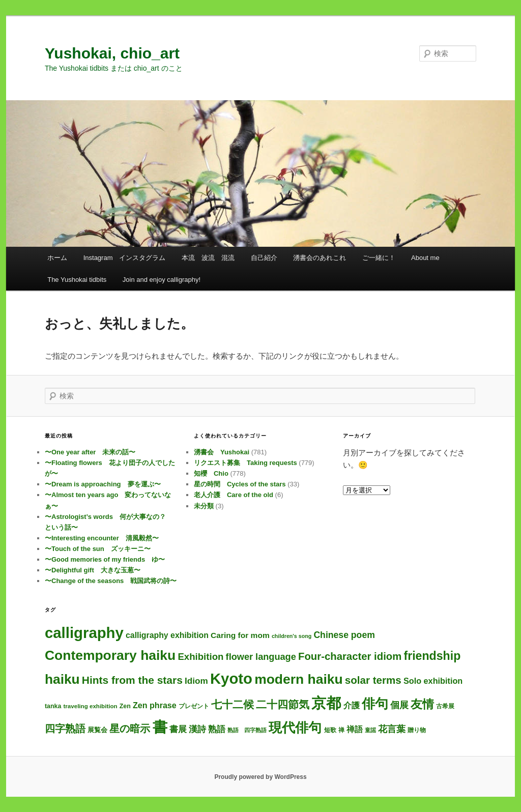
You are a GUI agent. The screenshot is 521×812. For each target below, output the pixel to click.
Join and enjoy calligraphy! (162, 280)
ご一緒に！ (379, 258)
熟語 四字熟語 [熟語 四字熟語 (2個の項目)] (247, 730)
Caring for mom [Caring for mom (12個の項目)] (240, 635)
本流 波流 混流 (208, 258)
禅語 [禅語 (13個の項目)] (355, 729)
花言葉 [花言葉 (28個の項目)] (392, 729)
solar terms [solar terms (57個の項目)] (373, 680)
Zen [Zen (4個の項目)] (125, 706)
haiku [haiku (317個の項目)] (62, 679)
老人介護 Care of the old (234, 495)
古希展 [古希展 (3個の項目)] (445, 706)
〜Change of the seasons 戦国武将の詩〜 (111, 581)
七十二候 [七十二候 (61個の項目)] (233, 704)
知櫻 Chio (211, 473)
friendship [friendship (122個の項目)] (432, 656)
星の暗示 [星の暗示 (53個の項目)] (130, 729)
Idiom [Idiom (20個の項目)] (196, 681)
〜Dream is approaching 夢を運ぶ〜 (103, 484)
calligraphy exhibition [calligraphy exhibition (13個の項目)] (167, 635)
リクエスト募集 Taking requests (245, 463)
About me (425, 258)
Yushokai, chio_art (112, 53)
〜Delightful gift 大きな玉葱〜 (93, 570)
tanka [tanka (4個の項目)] (53, 706)
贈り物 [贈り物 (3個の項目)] (417, 730)
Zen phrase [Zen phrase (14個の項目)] (155, 705)
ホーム (57, 258)
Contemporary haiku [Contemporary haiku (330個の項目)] (110, 655)
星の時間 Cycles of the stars (240, 484)
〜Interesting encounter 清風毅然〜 (102, 538)
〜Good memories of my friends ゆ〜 (105, 559)
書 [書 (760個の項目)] (160, 727)
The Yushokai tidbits (77, 280)
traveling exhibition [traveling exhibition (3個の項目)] (90, 706)
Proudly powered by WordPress (260, 777)
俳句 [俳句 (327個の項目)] (375, 704)
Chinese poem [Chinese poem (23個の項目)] (344, 635)
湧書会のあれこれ (320, 258)
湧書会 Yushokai (222, 452)
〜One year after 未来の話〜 (90, 452)
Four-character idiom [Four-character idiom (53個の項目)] (350, 656)
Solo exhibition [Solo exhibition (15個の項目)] (433, 681)
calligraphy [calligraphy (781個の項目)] (84, 633)
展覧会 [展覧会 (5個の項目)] (97, 730)
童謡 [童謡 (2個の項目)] (370, 730)
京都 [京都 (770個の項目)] (326, 703)
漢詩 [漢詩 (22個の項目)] (197, 729)
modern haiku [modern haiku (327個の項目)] (298, 679)
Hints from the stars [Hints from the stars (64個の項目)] (132, 680)
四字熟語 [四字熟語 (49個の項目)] (65, 729)
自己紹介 (264, 258)
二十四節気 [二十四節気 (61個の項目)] (283, 704)
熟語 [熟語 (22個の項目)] (217, 729)
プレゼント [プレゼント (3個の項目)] (194, 706)
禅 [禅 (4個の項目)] (341, 730)
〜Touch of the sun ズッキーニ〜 (98, 549)
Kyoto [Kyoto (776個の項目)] (231, 678)
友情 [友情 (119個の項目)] (422, 704)
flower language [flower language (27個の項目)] (261, 657)
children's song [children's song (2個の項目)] (292, 636)
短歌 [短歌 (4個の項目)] (330, 730)
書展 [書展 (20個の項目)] (178, 729)
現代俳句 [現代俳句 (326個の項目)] (295, 728)
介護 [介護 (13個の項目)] (352, 705)
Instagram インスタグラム (125, 258)
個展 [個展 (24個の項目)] (399, 705)
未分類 (204, 506)
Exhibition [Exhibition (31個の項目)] (200, 657)
